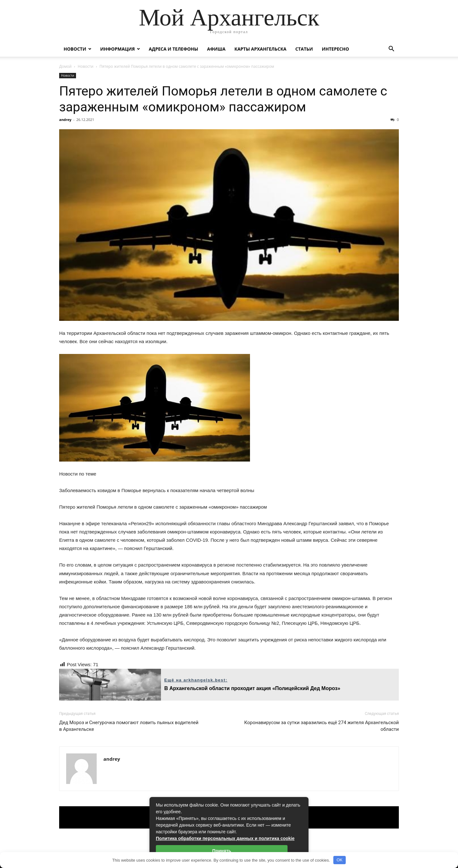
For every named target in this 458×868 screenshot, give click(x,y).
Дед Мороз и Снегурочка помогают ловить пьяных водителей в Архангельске (129, 726)
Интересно (336, 49)
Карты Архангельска (260, 49)
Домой (65, 66)
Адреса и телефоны (173, 49)
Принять (222, 851)
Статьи (304, 49)
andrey (65, 120)
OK (340, 860)
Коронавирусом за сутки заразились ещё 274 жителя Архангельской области (322, 726)
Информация (118, 49)
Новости (75, 49)
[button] (391, 49)
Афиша (216, 49)
